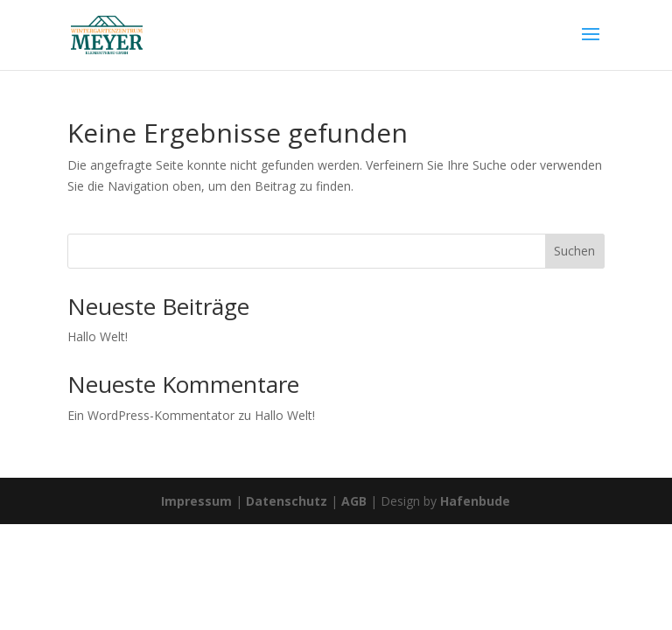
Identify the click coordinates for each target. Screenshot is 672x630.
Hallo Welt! (98, 336)
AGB (354, 501)
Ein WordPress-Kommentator (151, 415)
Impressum (196, 501)
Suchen (574, 251)
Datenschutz (287, 501)
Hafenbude (475, 501)
